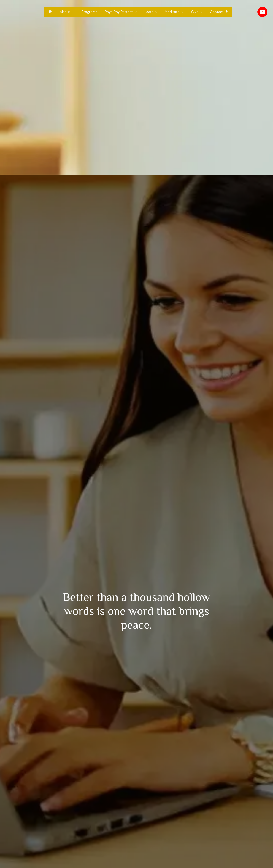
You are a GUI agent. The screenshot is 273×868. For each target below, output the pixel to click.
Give (196, 13)
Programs (90, 13)
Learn (151, 13)
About (68, 13)
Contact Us (218, 13)
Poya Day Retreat (121, 13)
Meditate (174, 13)
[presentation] (73, 13)
